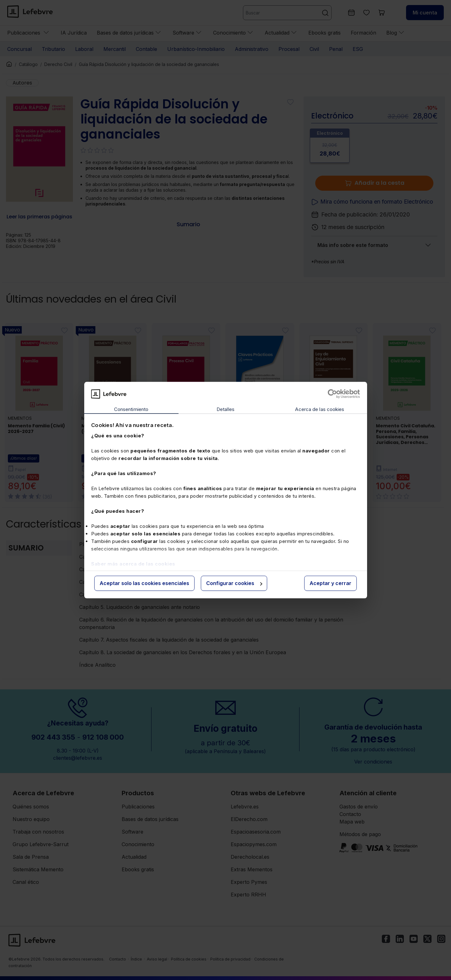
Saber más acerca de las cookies (133, 564)
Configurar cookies (234, 583)
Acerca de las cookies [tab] (320, 410)
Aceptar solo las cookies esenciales (144, 583)
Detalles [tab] (225, 410)
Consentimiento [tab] (131, 410)
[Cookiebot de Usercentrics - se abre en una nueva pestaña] (332, 394)
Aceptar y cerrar (330, 583)
